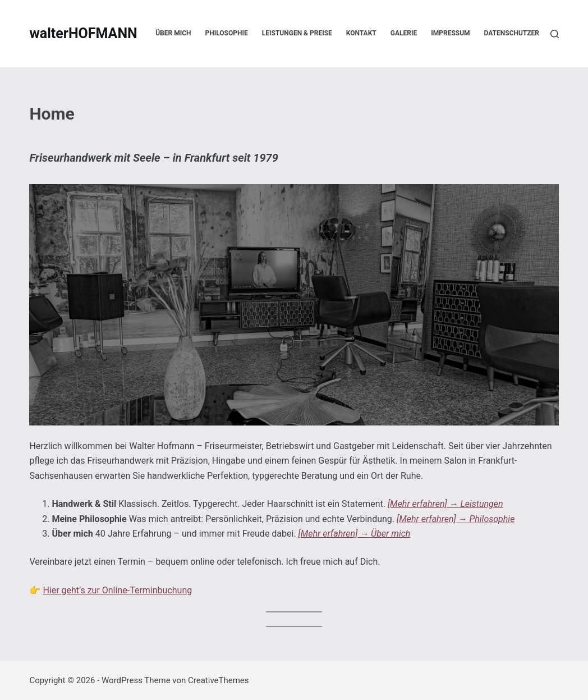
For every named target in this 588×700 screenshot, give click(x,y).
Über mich (173, 33)
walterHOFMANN (83, 33)
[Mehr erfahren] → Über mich (355, 534)
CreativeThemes (219, 680)
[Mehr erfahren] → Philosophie (456, 519)
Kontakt (361, 33)
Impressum (450, 33)
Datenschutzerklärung (527, 33)
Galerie (404, 33)
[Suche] (555, 34)
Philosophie (227, 33)
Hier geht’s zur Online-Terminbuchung (117, 590)
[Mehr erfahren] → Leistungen (445, 504)
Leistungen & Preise (297, 33)
